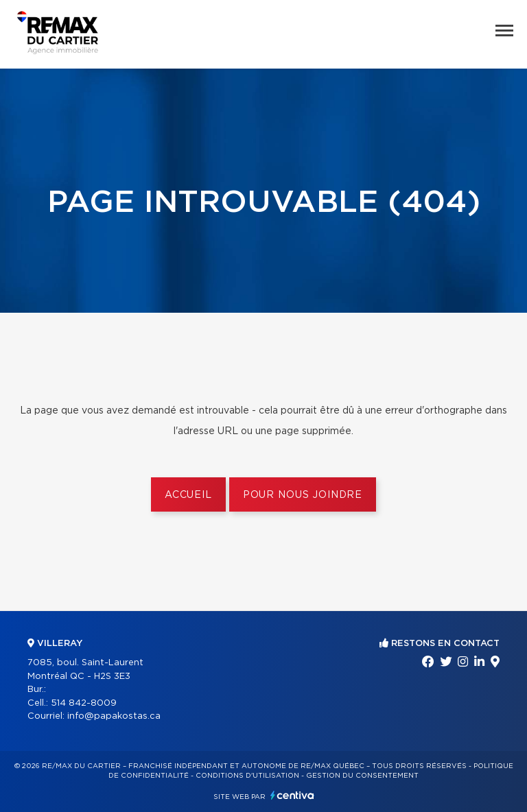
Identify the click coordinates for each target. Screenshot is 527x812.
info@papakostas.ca (114, 716)
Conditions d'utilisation (247, 776)
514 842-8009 (84, 703)
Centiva (292, 795)
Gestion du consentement (362, 776)
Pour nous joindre (303, 495)
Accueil (188, 495)
